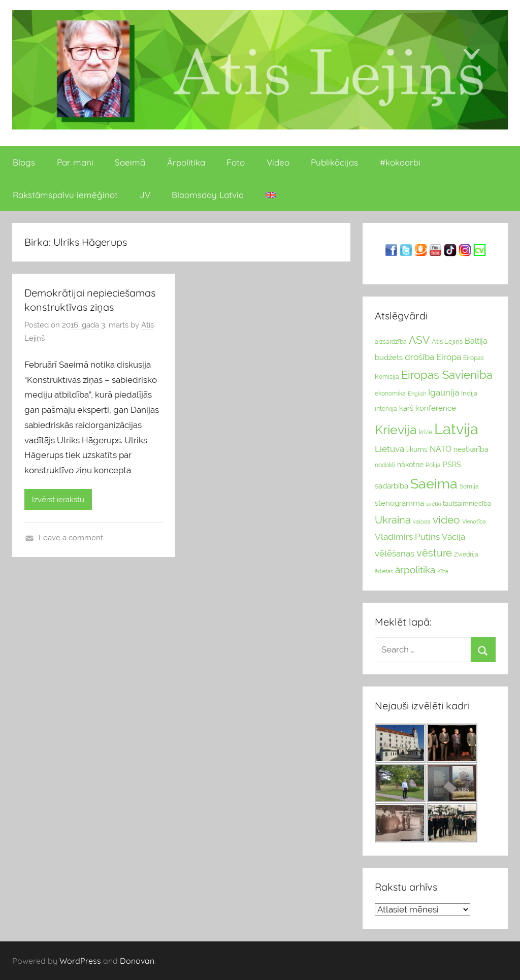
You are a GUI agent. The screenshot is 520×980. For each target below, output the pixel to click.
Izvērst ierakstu (58, 500)
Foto (236, 162)
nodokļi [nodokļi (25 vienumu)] (385, 465)
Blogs (24, 162)
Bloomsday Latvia (208, 195)
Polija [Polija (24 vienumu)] (433, 465)
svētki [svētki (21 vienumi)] (433, 504)
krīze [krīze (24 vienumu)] (426, 432)
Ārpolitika (186, 162)
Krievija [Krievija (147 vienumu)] (396, 430)
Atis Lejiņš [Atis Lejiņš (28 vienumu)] (447, 341)
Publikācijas (334, 162)
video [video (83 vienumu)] (446, 520)
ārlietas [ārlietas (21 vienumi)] (384, 571)
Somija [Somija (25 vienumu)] (469, 486)
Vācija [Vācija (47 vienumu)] (453, 537)
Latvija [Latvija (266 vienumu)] (456, 429)
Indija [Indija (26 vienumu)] (469, 393)
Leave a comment (71, 538)
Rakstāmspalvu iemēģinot (65, 195)
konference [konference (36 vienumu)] (436, 408)
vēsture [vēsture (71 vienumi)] (434, 553)
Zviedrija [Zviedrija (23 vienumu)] (466, 554)
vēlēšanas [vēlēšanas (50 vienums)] (395, 553)
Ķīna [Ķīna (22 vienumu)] (443, 571)
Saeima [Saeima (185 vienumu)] (434, 484)
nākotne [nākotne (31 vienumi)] (410, 465)
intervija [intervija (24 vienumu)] (386, 409)
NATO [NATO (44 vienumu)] (441, 449)
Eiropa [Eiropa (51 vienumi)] (449, 357)
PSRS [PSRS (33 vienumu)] (452, 465)
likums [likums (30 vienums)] (417, 449)
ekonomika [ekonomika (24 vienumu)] (390, 394)
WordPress (80, 961)
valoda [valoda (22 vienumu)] (422, 521)
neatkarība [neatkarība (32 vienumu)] (471, 449)
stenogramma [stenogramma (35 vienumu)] (399, 503)
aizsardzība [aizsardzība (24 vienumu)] (391, 342)
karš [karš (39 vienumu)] (406, 408)
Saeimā (130, 162)
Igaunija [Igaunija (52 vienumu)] (444, 393)
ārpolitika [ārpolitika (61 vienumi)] (415, 570)
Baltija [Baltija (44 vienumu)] (476, 341)
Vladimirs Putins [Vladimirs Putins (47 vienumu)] (407, 537)
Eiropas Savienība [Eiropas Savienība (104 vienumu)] (447, 375)
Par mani (75, 162)
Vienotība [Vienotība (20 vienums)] (474, 521)
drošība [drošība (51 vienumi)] (419, 357)
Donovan (137, 961)
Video (278, 162)
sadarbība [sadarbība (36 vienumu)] (392, 486)
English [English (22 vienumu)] (417, 394)
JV (145, 195)
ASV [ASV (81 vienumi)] (419, 340)
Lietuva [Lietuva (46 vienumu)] (389, 449)
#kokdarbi (400, 162)
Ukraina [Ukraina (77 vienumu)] (393, 520)
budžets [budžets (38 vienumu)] (389, 357)
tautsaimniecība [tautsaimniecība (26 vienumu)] (467, 503)
